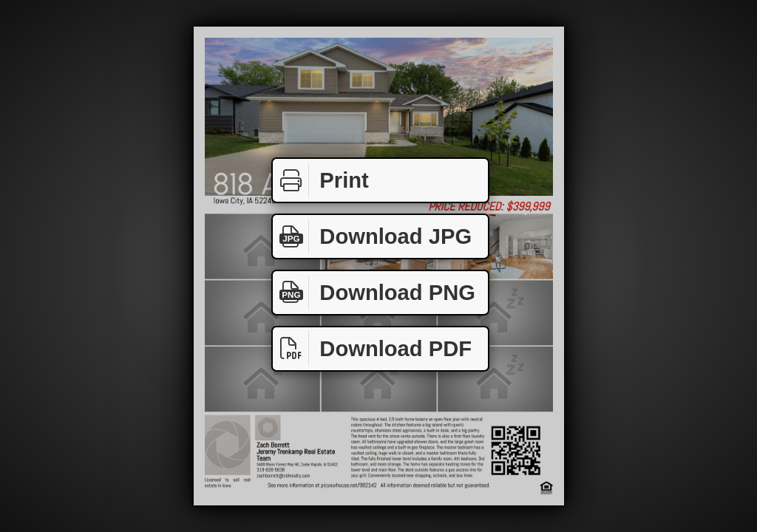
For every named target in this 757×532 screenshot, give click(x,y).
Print (321, 181)
